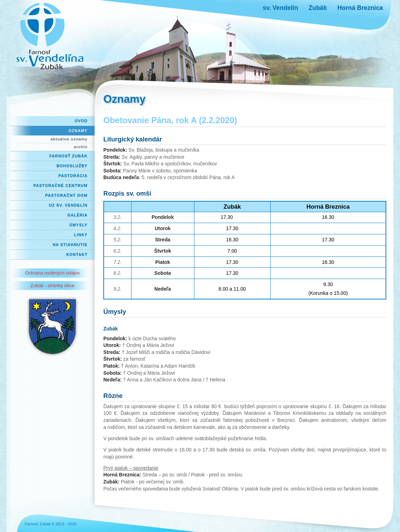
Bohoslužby (72, 166)
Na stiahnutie (70, 245)
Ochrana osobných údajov (52, 273)
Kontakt (77, 254)
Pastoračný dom (67, 195)
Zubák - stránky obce (52, 286)
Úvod (81, 121)
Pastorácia (73, 176)
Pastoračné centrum (60, 185)
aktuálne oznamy (69, 139)
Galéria (78, 215)
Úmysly (78, 225)
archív (81, 147)
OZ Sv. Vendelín (68, 205)
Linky (81, 235)
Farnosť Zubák (68, 156)
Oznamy (78, 131)
